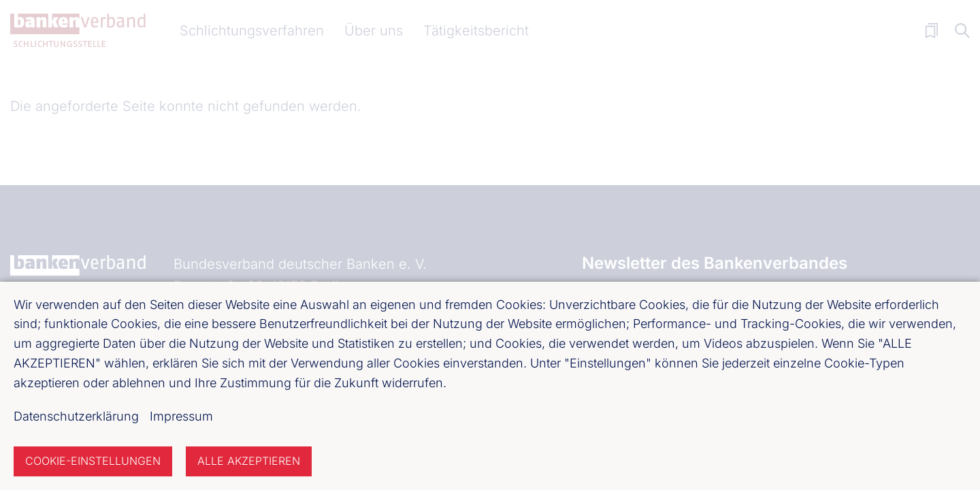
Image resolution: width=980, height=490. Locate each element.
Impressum (181, 416)
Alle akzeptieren (249, 461)
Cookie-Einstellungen (93, 461)
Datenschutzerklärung (76, 416)
